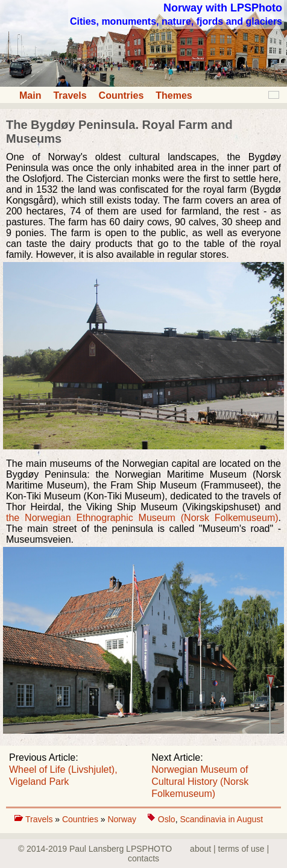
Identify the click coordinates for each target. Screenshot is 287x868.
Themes (174, 95)
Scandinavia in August (221, 819)
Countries (121, 95)
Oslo (167, 819)
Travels (70, 95)
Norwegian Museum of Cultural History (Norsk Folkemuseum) (200, 782)
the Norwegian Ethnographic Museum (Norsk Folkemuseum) (142, 518)
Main (30, 95)
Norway (123, 819)
